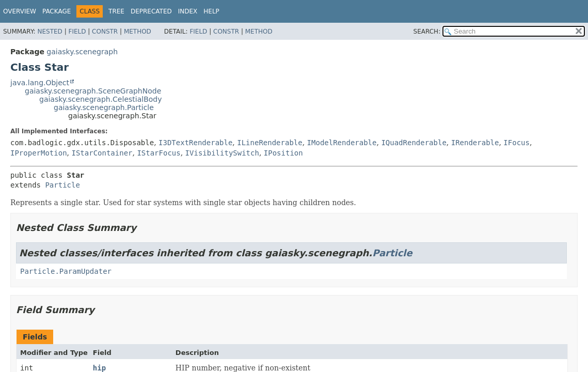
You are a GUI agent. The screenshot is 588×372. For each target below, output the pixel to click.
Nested (50, 32)
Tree (116, 11)
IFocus (517, 143)
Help (211, 11)
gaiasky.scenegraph (82, 52)
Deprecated (151, 11)
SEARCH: (427, 32)
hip (99, 368)
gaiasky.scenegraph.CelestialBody (100, 99)
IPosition (283, 153)
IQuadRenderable (414, 143)
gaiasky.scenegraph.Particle (104, 107)
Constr (105, 32)
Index (188, 11)
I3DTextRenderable (195, 143)
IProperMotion (39, 153)
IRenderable (475, 143)
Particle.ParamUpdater (66, 271)
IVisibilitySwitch (222, 153)
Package (57, 11)
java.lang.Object (40, 83)
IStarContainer (102, 153)
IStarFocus (158, 153)
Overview (20, 11)
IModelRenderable (342, 143)
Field (77, 32)
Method (138, 32)
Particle (62, 185)
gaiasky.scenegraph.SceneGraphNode (93, 91)
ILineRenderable (269, 143)
